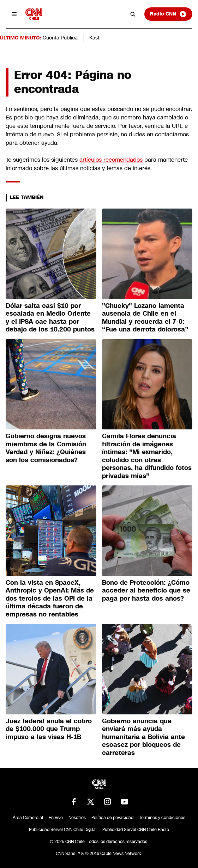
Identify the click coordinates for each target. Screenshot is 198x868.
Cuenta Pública (60, 38)
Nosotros (77, 818)
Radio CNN (168, 14)
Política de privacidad (112, 818)
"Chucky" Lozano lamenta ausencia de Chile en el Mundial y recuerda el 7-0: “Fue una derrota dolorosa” (145, 318)
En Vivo (56, 818)
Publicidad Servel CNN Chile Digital (63, 830)
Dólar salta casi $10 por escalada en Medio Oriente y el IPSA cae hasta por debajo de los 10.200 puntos (50, 318)
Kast (94, 38)
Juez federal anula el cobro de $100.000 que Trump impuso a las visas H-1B (49, 729)
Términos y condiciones (162, 818)
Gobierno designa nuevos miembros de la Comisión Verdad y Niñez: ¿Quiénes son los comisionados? (46, 448)
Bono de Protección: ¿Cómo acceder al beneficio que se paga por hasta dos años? (146, 591)
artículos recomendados (111, 160)
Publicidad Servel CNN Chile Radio (136, 830)
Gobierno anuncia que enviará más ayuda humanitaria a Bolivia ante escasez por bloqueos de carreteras (143, 737)
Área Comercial (28, 818)
